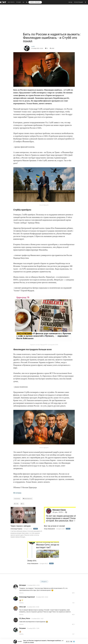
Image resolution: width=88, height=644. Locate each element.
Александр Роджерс (17, 529)
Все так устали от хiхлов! (55, 526)
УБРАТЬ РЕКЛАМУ (35, 2)
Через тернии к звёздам (21, 526)
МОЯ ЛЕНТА (11, 2)
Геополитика (17, 499)
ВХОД (70, 2)
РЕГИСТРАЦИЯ (79, 2)
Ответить (21, 593)
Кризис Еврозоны (27, 499)
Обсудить (44, 582)
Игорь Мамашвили (50, 529)
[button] (85, 2)
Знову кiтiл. (32, 561)
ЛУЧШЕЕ (19, 2)
